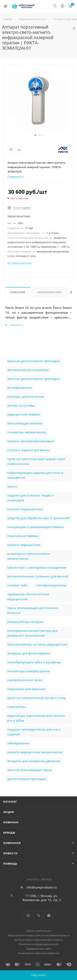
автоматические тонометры (28, 370)
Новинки (11, 822)
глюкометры (16, 707)
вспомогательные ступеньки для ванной (38, 576)
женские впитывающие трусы (30, 770)
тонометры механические (27, 432)
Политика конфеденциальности (39, 944)
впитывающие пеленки (25, 423)
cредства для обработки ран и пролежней (38, 518)
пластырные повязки (23, 536)
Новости (11, 853)
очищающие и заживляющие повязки (35, 527)
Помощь (10, 864)
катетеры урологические (26, 396)
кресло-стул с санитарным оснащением (37, 567)
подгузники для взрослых (26, 689)
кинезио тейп (17, 585)
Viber (38, 916)
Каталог (10, 802)
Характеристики (49, 292)
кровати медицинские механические (35, 752)
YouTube (28, 916)
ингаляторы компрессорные (28, 671)
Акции (9, 812)
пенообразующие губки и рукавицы (34, 662)
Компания (12, 843)
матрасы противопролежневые (31, 441)
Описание (18, 292)
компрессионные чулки (25, 680)
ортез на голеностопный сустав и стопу (36, 698)
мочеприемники (20, 388)
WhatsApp (49, 916)
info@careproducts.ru (42, 887)
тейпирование (18, 743)
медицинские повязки (24, 414)
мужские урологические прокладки (34, 361)
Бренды (9, 833)
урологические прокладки (27, 779)
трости (12, 486)
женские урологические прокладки (33, 379)
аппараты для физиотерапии (29, 653)
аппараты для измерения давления (34, 761)
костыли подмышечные (25, 509)
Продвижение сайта (39, 949)
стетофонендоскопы (51, 585)
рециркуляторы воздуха (25, 622)
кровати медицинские (24, 545)
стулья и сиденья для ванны (28, 450)
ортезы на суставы (21, 405)
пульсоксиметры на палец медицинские (37, 644)
